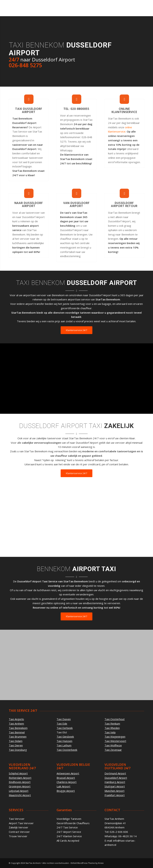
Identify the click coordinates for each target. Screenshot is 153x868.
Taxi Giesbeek (65, 737)
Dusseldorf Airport (116, 778)
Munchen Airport (114, 791)
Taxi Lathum (64, 745)
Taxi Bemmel (17, 732)
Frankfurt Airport (115, 795)
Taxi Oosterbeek (67, 750)
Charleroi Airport (67, 782)
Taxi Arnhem (16, 724)
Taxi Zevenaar (113, 750)
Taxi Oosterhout (115, 719)
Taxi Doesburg (18, 750)
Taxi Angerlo (16, 719)
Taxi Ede (62, 724)
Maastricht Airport (20, 795)
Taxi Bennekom (18, 728)
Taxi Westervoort (115, 741)
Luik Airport (63, 786)
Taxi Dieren (16, 745)
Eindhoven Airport (20, 782)
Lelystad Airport (19, 791)
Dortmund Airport (115, 773)
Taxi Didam (16, 741)
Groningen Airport (20, 786)
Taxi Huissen (64, 741)
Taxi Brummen (18, 737)
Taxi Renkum (112, 724)
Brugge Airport (66, 791)
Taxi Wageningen (115, 737)
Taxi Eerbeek (65, 728)
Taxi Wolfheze (113, 745)
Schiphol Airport (18, 773)
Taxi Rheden (112, 728)
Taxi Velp (110, 732)
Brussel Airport (66, 778)
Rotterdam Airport (20, 778)
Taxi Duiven (64, 719)
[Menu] (139, 8)
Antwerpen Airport (68, 773)
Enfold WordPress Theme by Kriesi (87, 863)
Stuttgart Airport (115, 786)
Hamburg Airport (115, 782)
